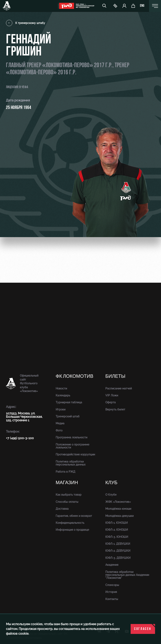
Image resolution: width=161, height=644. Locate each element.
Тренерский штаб (68, 416)
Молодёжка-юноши (118, 509)
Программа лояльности (71, 437)
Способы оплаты (67, 502)
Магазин (67, 483)
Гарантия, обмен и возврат (74, 516)
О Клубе (111, 495)
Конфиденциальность (70, 523)
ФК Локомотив (75, 376)
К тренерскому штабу (26, 23)
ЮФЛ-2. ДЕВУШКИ (118, 551)
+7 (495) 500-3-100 (20, 438)
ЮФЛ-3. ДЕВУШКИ (118, 558)
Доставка (62, 509)
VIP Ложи (112, 395)
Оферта (111, 402)
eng (142, 6)
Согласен (143, 629)
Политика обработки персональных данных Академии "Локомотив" (127, 575)
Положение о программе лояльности (72, 446)
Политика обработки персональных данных (71, 463)
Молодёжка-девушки (119, 516)
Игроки (61, 409)
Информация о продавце (72, 530)
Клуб (111, 483)
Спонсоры (112, 585)
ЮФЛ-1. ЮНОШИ (117, 523)
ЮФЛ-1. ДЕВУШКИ (118, 544)
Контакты (112, 599)
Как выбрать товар (69, 495)
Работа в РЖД (65, 472)
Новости (61, 388)
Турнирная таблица (69, 402)
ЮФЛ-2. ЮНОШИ (117, 530)
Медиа (60, 423)
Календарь (63, 395)
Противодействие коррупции (75, 454)
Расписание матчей (119, 388)
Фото (59, 430)
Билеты (115, 376)
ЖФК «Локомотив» (118, 502)
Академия (112, 565)
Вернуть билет (115, 409)
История (111, 592)
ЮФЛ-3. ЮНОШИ (117, 537)
